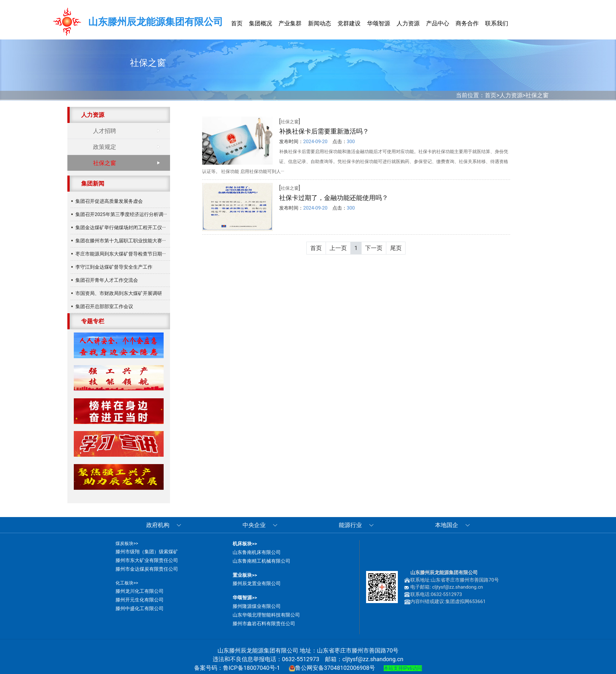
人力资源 (511, 95)
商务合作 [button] (467, 23)
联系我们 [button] (497, 23)
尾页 (396, 248)
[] (290, 121)
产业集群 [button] (290, 23)
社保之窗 (537, 95)
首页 (491, 95)
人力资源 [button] (408, 23)
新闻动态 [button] (320, 23)
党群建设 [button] (349, 23)
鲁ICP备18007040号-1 (252, 668)
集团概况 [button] (261, 23)
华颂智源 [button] (379, 23)
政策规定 (105, 147)
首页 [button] (237, 23)
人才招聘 (105, 131)
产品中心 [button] (438, 23)
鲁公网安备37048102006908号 (332, 668)
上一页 (338, 248)
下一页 (374, 248)
